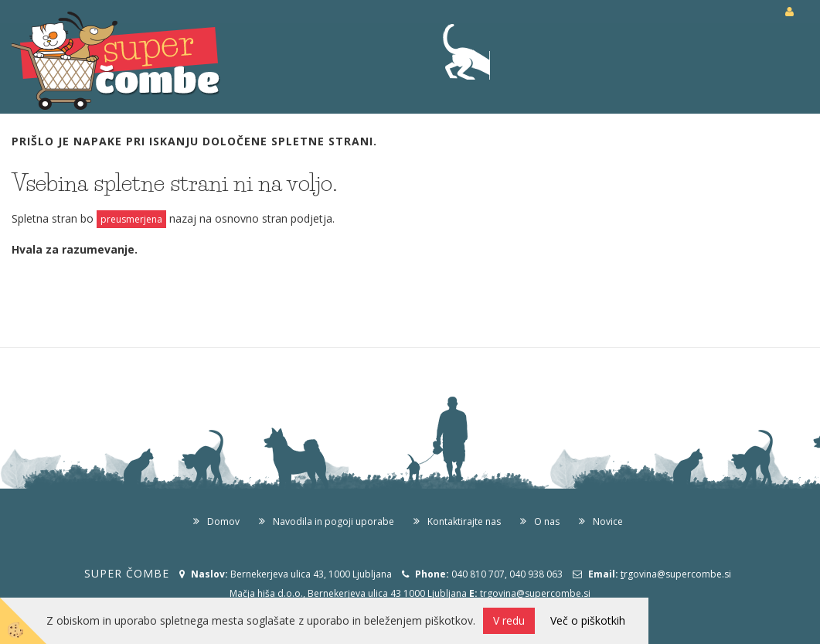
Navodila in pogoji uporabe (333, 521)
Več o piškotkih (588, 620)
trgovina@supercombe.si (535, 593)
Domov (223, 521)
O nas (547, 521)
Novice (608, 521)
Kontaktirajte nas (464, 521)
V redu (509, 620)
